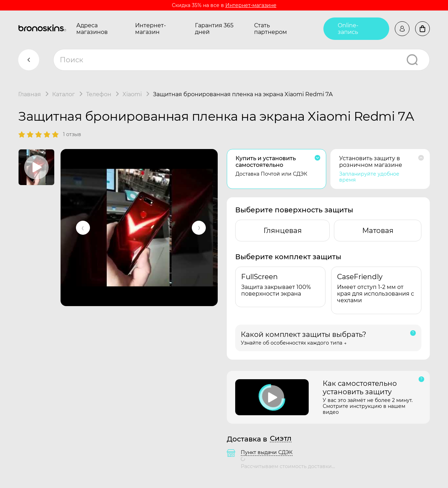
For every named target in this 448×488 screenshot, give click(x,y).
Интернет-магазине (251, 5)
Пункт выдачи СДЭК (267, 452)
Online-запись (348, 29)
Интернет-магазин (150, 29)
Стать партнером (271, 29)
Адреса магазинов (92, 29)
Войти (402, 29)
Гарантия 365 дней (214, 29)
